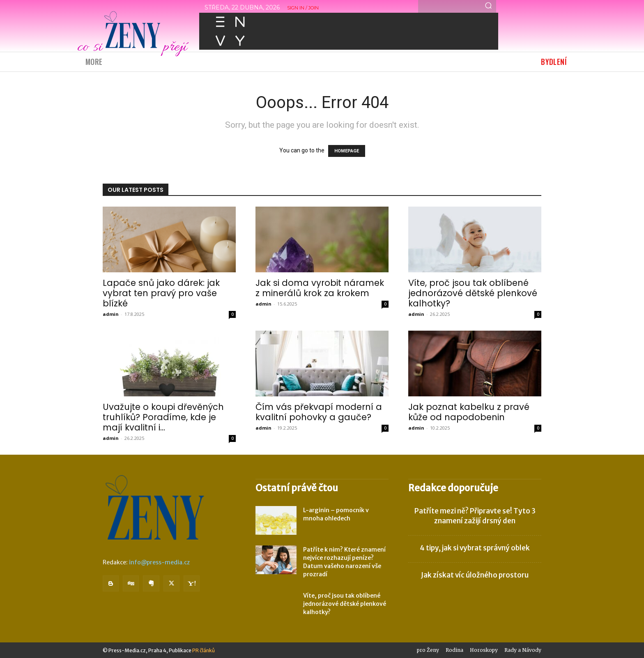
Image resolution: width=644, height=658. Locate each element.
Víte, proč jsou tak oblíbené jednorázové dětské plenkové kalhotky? (473, 293)
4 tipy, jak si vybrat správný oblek (475, 548)
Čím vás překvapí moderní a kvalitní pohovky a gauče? (319, 412)
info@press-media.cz (159, 562)
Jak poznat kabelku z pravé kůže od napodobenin (469, 412)
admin (111, 314)
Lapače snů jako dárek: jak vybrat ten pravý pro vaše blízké (161, 293)
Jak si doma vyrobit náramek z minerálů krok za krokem (320, 288)
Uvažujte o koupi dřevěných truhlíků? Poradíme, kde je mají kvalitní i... (163, 417)
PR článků (204, 650)
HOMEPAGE (347, 151)
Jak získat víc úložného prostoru (475, 575)
